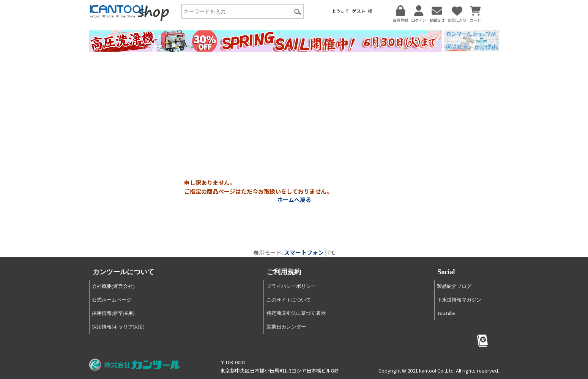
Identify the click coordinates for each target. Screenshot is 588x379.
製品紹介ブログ (454, 286)
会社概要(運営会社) (113, 286)
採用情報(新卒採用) (113, 313)
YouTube (446, 313)
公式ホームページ (112, 300)
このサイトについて (289, 300)
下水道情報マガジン (459, 300)
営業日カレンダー (286, 327)
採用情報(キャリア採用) (118, 327)
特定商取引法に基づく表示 (296, 313)
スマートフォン (304, 252)
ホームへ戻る (294, 200)
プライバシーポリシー (291, 286)
